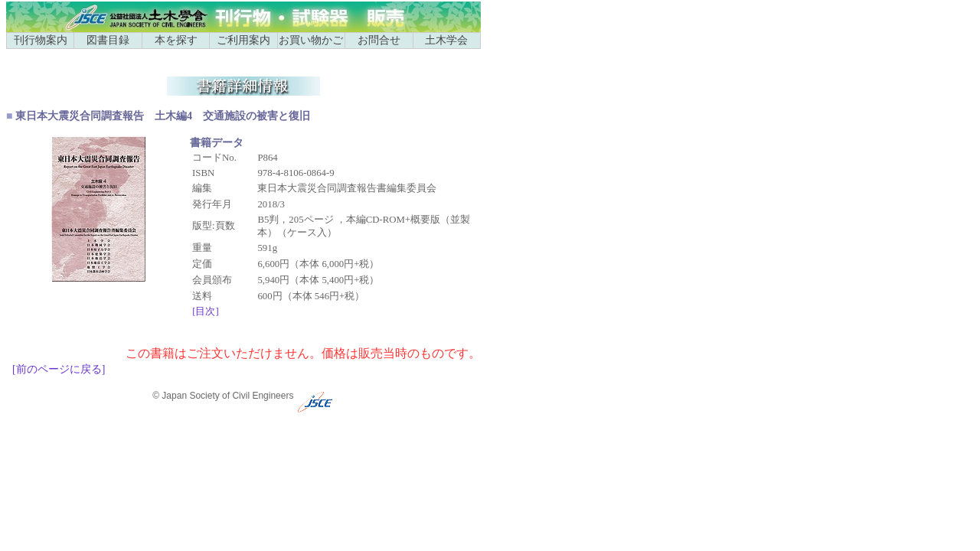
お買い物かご (311, 40)
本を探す (176, 40)
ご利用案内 (243, 40)
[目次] (206, 311)
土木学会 (446, 40)
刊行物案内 (41, 40)
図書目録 (108, 40)
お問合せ (379, 40)
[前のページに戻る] (59, 369)
